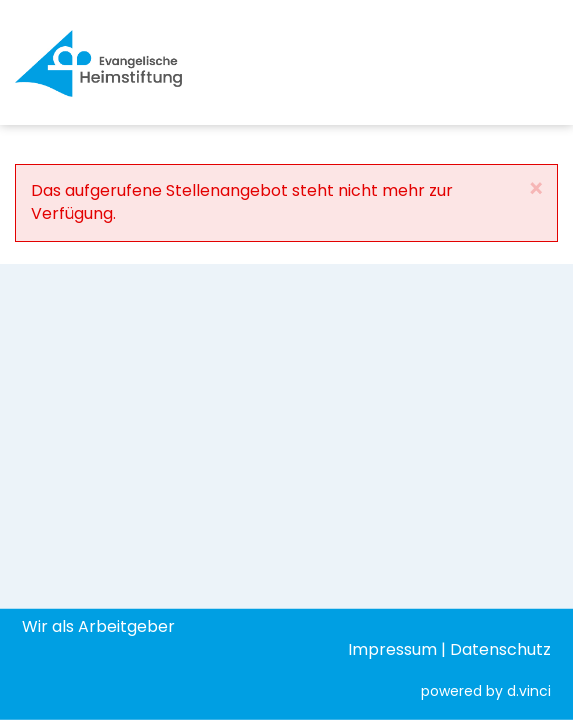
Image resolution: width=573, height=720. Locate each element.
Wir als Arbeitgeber (98, 625)
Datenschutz (500, 648)
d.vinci (529, 691)
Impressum (392, 648)
